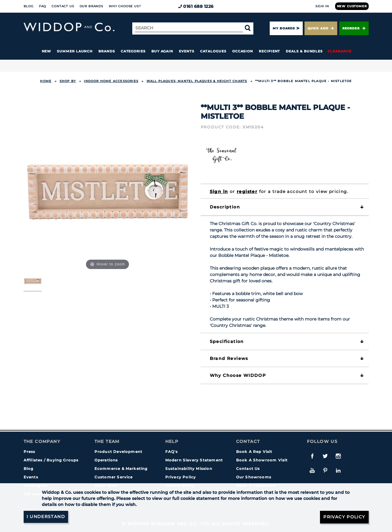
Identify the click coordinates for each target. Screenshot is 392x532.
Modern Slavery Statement (194, 460)
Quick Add (321, 28)
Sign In (322, 6)
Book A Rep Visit (254, 452)
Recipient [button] (269, 51)
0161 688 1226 (196, 6)
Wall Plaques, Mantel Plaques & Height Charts (197, 81)
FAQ (43, 6)
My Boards (284, 28)
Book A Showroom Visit (262, 460)
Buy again (162, 51)
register (247, 191)
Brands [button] (107, 51)
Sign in (219, 191)
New (47, 51)
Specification (227, 341)
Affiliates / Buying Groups (51, 460)
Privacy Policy (181, 477)
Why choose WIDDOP (238, 375)
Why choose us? (125, 6)
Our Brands (91, 6)
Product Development (119, 452)
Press (30, 452)
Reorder (354, 28)
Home (46, 81)
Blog (29, 6)
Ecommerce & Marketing (121, 469)
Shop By (68, 81)
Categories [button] (133, 51)
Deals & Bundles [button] (304, 51)
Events (187, 51)
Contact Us (63, 6)
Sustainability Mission (189, 469)
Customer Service (114, 477)
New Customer (352, 6)
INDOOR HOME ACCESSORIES (111, 81)
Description (225, 207)
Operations (106, 460)
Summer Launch (75, 51)
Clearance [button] (339, 51)
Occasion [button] (243, 51)
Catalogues (213, 51)
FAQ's (172, 452)
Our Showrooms (254, 477)
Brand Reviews (229, 358)
